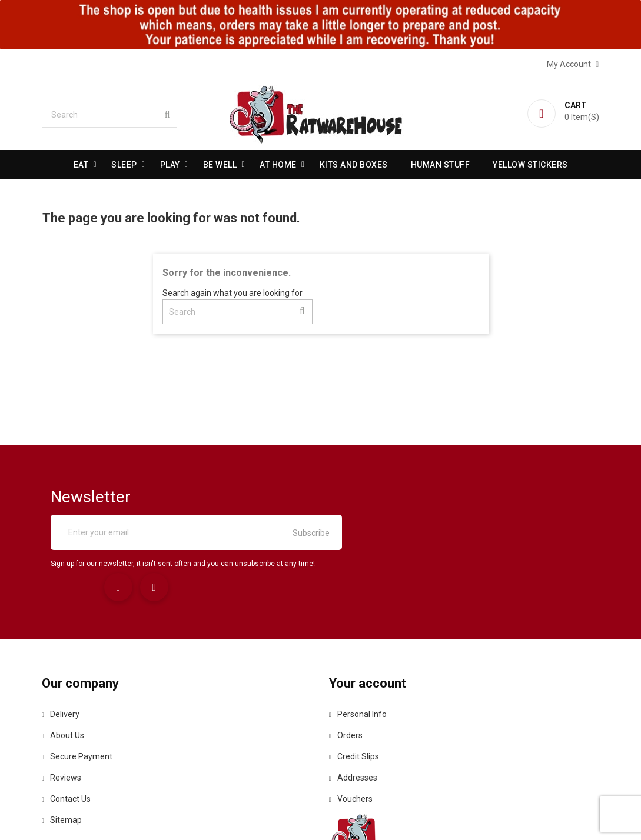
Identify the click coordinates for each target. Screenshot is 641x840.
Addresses (354, 709)
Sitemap (64, 751)
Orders (346, 666)
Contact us (69, 730)
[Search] (112, 115)
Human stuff (441, 165)
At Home (278, 165)
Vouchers (351, 730)
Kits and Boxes (354, 165)
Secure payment (79, 688)
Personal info (358, 645)
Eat (81, 165)
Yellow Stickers (530, 165)
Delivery (63, 645)
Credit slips (355, 688)
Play (170, 165)
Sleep (124, 165)
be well (220, 165)
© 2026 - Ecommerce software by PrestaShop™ (321, 816)
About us (65, 666)
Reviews (64, 709)
